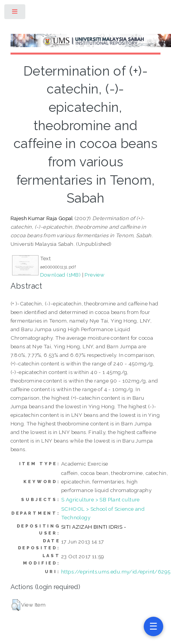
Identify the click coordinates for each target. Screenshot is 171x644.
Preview (94, 275)
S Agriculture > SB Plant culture (100, 499)
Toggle (15, 13)
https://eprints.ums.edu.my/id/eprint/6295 (116, 572)
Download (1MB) (61, 275)
